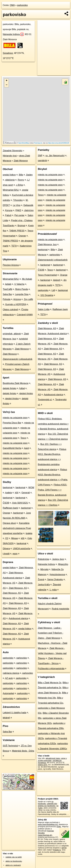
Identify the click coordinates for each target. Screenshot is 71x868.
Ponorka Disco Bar (12, 423)
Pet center (20, 215)
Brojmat (21, 226)
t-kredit (6, 554)
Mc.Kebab (27, 279)
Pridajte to (57, 850)
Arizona (17, 299)
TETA (14, 246)
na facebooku (46, 803)
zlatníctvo (29, 210)
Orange (22, 236)
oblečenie (10, 180)
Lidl (53, 290)
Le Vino (17, 205)
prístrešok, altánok (12, 334)
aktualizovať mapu (53, 758)
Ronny (21, 180)
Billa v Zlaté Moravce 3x (50, 683)
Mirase (15, 538)
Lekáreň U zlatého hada (15, 713)
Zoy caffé (28, 299)
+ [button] (7, 81)
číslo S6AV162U (20, 503)
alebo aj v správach (13, 865)
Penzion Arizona (11, 265)
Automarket (8, 693)
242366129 (57, 761)
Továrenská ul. (45, 400)
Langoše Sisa (22, 294)
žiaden (29, 175)
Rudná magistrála (60, 609)
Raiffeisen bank (10, 508)
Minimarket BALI (11, 190)
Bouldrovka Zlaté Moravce (16, 383)
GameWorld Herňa (12, 448)
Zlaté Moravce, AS (18, 588)
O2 (7, 538)
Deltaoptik (28, 205)
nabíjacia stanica (11, 673)
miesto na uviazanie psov (15, 418)
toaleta (9, 493)
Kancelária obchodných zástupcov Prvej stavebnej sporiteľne (17, 528)
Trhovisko (18, 200)
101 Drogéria (47, 295)
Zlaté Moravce (21, 161)
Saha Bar (7, 294)
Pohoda (7, 299)
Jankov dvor (58, 559)
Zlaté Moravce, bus (47, 244)
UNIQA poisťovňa (22, 549)
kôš (17, 493)
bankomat (8, 488)
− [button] (7, 85)
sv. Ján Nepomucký (55, 156)
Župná (41, 579)
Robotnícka (43, 559)
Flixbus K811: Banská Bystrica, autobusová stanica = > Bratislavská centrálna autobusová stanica (52, 459)
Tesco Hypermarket (47, 275)
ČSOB (6, 503)
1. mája (53, 590)
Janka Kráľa (44, 585)
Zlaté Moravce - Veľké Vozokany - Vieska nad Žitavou (52, 653)
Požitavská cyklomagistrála (51, 669)
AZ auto (9, 678)
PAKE (18, 210)
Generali (26, 493)
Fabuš (8, 215)
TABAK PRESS (17, 231)
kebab (8, 284)
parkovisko (22, 5)
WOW (31, 488)
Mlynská (44, 569)
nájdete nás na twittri (14, 857)
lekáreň (6, 718)
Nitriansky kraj (10, 156)
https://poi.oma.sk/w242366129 (58, 143)
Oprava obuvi (9, 523)
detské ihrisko (10, 388)
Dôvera (6, 549)
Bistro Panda (22, 289)
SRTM (64, 848)
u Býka (20, 185)
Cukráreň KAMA (25, 315)
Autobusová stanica (18, 618)
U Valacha (19, 284)
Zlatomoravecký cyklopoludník (18, 359)
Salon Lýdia (44, 309)
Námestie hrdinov (13, 34)
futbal (22, 388)
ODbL (59, 827)
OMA (12, 5)
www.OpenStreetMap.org (48, 824)
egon (15, 554)
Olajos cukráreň (10, 310)
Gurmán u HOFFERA (16, 304)
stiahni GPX (43, 765)
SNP (40, 156)
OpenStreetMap (24, 143)
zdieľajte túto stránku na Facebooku (47, 805)
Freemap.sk (38, 143)
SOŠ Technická (10, 746)
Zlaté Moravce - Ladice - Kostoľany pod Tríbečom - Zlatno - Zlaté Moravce (50, 633)
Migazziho (63, 564)
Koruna (9, 210)
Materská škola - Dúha (23, 751)
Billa (21, 175)
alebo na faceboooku (14, 861)
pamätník (42, 161)
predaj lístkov (9, 175)
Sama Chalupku (55, 579)
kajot (27, 448)
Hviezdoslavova (57, 575)
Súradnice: (8, 53)
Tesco (23, 438)
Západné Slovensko (13, 151)
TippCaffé (7, 289)
